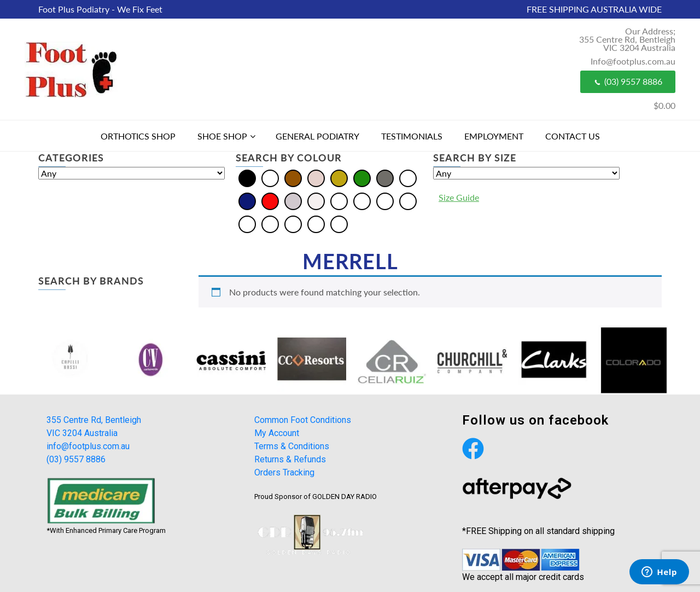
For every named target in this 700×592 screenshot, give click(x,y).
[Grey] (385, 178)
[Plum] (293, 224)
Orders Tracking (284, 472)
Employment (494, 136)
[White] (316, 201)
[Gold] (339, 178)
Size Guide (459, 197)
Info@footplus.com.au (633, 61)
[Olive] (247, 224)
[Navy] (247, 201)
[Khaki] (408, 201)
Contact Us (573, 136)
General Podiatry (317, 136)
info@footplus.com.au (88, 446)
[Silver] (293, 201)
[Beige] (339, 201)
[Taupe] (339, 224)
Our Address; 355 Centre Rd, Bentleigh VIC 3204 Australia (627, 39)
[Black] (247, 178)
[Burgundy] (385, 201)
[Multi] (408, 178)
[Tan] (316, 224)
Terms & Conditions (292, 446)
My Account (277, 433)
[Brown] (293, 178)
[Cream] (316, 178)
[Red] (270, 201)
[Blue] (270, 178)
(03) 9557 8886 (628, 81)
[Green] (362, 178)
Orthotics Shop (138, 136)
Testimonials (412, 136)
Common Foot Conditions (303, 420)
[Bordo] (362, 201)
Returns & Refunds (290, 459)
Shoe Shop (222, 136)
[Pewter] (270, 224)
